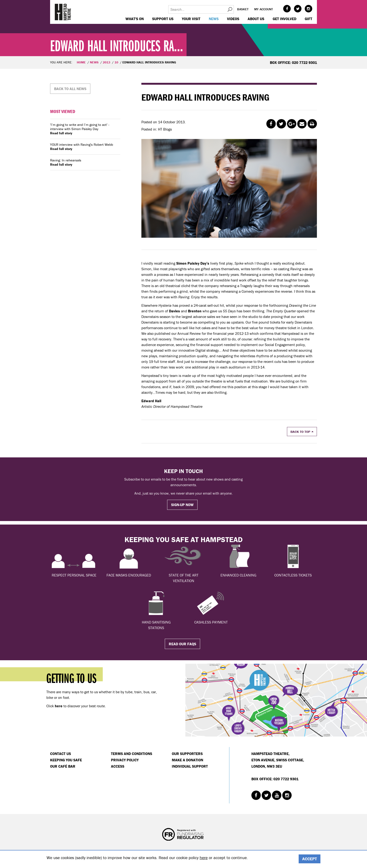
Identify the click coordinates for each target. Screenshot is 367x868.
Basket (243, 9)
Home (81, 62)
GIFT (308, 19)
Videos (233, 19)
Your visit (191, 19)
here (204, 858)
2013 (106, 62)
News (214, 19)
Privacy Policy (125, 760)
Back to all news (70, 89)
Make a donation (187, 760)
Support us (163, 19)
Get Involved (284, 19)
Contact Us (61, 754)
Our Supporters (187, 754)
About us (256, 19)
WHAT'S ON (135, 19)
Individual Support (190, 766)
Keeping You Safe (66, 760)
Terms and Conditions (132, 754)
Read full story (61, 133)
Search (230, 9)
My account (264, 9)
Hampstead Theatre (63, 12)
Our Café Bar (63, 766)
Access (118, 766)
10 (116, 62)
